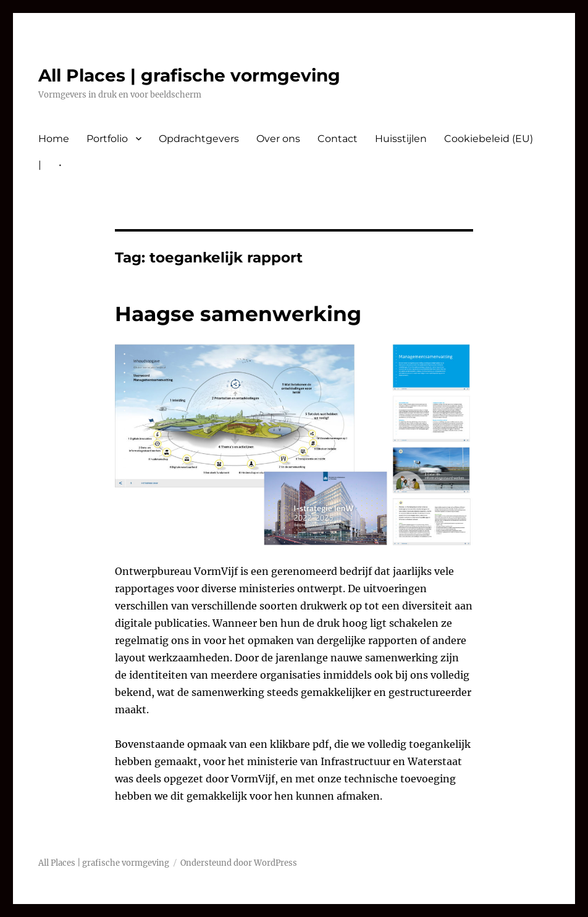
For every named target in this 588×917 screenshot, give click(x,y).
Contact (338, 139)
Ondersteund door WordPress (239, 863)
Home (54, 139)
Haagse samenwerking (238, 314)
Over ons (278, 139)
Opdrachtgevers (199, 139)
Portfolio (107, 139)
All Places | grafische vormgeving (189, 75)
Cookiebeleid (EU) (489, 139)
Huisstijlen (401, 139)
